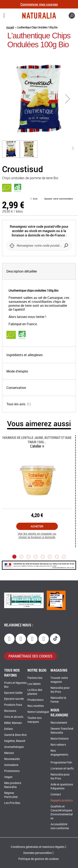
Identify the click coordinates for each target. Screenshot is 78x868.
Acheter (37, 526)
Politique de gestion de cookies (38, 859)
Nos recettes (36, 706)
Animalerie (11, 765)
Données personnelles (38, 853)
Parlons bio (35, 678)
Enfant (9, 729)
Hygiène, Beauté (15, 741)
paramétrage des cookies (30, 656)
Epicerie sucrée (14, 699)
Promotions (12, 771)
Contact (56, 794)
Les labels (34, 684)
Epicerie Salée (13, 693)
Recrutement (59, 723)
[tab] (39, 271)
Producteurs (35, 700)
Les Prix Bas (12, 803)
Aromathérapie (14, 747)
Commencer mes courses (39, 4)
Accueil (10, 27)
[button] (68, 99)
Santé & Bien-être (15, 735)
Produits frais (13, 705)
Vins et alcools (14, 717)
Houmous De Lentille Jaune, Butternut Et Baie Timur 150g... (37, 440)
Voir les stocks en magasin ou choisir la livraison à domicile (37, 535)
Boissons (10, 711)
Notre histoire (59, 739)
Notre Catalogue (38, 712)
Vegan (8, 777)
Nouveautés (12, 759)
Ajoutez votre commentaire (59, 199)
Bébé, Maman (13, 723)
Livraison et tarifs (62, 769)
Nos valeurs (58, 745)
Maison (9, 753)
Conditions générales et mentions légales (38, 847)
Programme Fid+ (61, 763)
